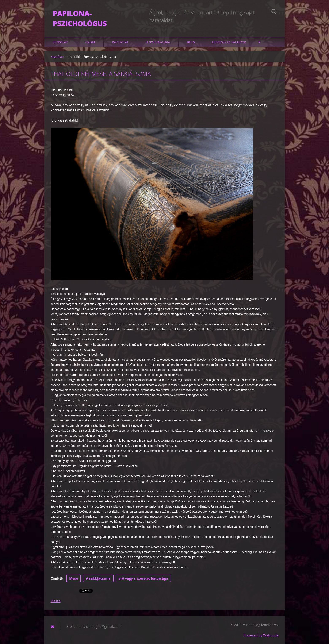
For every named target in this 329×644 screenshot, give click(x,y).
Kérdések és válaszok (229, 42)
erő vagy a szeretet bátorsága (143, 578)
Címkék (57, 578)
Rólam (90, 42)
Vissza (56, 601)
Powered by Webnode (261, 635)
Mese (74, 578)
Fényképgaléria (158, 42)
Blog (191, 42)
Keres (274, 12)
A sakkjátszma (98, 578)
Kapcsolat (120, 42)
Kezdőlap (60, 42)
